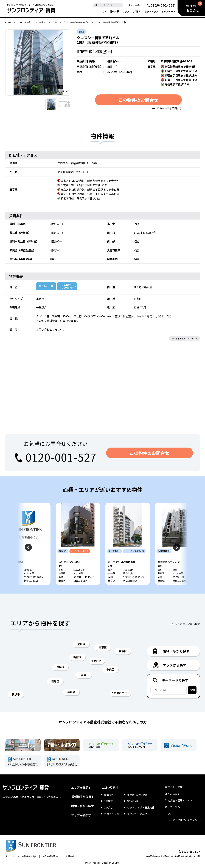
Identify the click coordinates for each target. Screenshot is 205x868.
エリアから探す (25, 22)
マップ (126, 11)
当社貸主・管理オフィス (179, 800)
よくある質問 (173, 794)
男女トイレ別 (46, 286)
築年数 (67, 286)
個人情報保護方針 (51, 856)
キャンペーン (168, 11)
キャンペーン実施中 (138, 814)
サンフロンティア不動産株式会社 (21, 856)
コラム (169, 813)
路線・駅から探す (83, 806)
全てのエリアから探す (188, 624)
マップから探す (81, 815)
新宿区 (43, 22)
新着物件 (109, 795)
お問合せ (70, 856)
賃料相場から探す (83, 797)
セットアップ (151, 11)
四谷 (55, 22)
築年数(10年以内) (137, 795)
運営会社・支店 (174, 787)
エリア (103, 11)
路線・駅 (115, 11)
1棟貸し (109, 807)
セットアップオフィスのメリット (184, 820)
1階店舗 (109, 801)
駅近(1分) (133, 801)
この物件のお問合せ (138, 100)
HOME (8, 22)
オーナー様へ (135, 5)
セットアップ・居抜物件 (141, 807)
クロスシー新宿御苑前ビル (76, 22)
